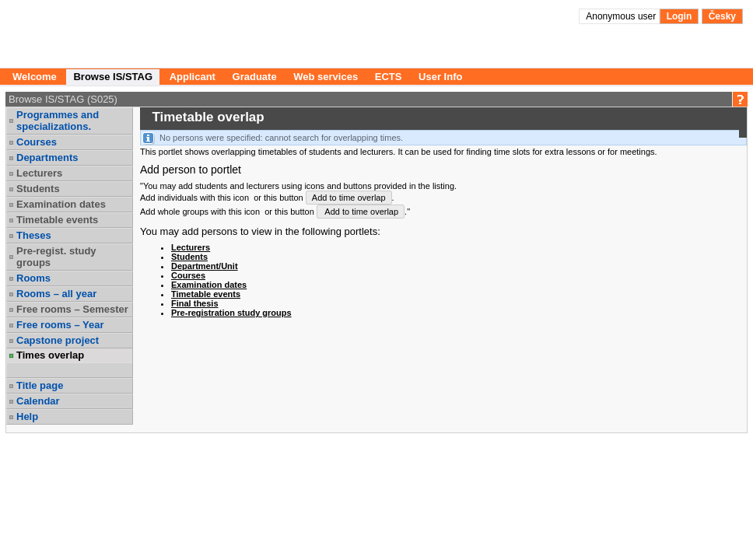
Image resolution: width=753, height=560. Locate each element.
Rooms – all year (56, 294)
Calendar (38, 401)
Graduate (255, 77)
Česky (722, 16)
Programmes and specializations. (58, 121)
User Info (440, 77)
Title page (40, 385)
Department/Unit (205, 266)
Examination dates (61, 204)
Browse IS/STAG (113, 77)
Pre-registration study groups (231, 313)
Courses (37, 142)
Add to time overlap (349, 198)
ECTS (389, 77)
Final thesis (195, 303)
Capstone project (58, 340)
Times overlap (50, 355)
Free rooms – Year (60, 325)
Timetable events (57, 220)
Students (38, 189)
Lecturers (39, 173)
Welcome (35, 77)
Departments (47, 157)
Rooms (33, 278)
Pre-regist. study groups (56, 257)
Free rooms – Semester (72, 309)
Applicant (193, 77)
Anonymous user (622, 16)
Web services (326, 77)
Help (27, 416)
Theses (34, 235)
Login (679, 16)
